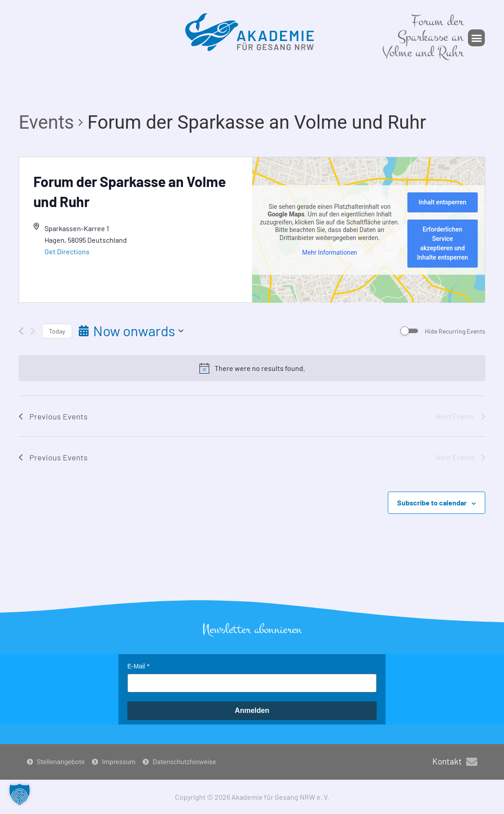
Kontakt (447, 761)
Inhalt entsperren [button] (442, 202)
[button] (476, 38)
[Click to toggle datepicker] (131, 331)
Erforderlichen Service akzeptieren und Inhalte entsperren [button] (443, 243)
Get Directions (67, 251)
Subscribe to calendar (432, 503)
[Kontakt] (472, 762)
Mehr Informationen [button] (330, 252)
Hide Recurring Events (455, 331)
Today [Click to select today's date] (57, 331)
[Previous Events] (21, 331)
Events (46, 122)
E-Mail (136, 666)
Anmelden (252, 710)
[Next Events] (33, 331)
